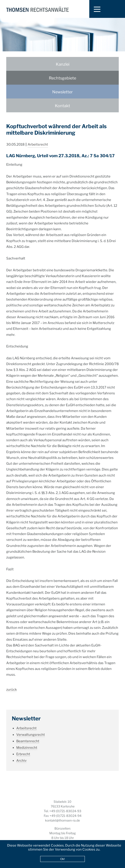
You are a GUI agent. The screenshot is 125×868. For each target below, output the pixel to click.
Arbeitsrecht (38, 139)
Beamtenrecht (28, 736)
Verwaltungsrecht (31, 730)
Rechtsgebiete (62, 78)
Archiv (21, 755)
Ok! (63, 859)
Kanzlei (63, 64)
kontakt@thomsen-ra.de (62, 820)
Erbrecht (23, 749)
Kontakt (62, 106)
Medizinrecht (27, 743)
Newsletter (62, 92)
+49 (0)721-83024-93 (65, 811)
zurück (11, 684)
